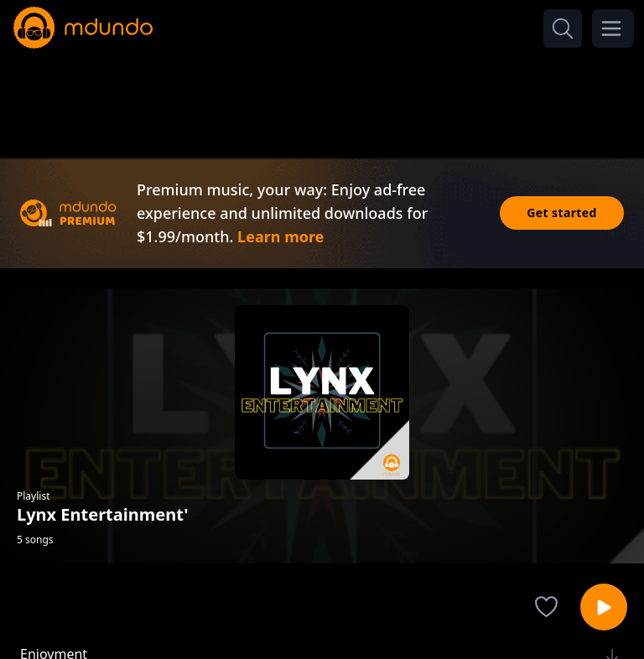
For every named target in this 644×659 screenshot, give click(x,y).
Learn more (280, 236)
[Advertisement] (322, 99)
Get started (562, 213)
